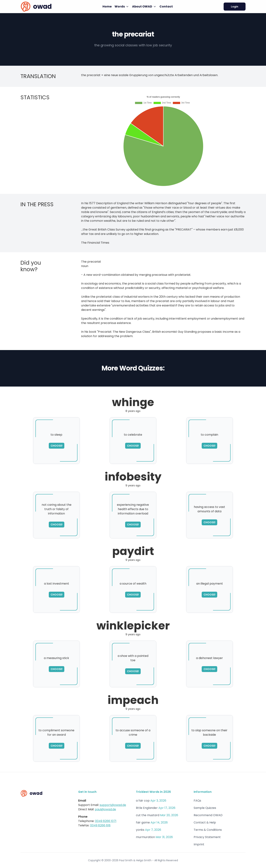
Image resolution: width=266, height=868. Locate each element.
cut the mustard (148, 815)
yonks (140, 830)
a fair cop (143, 801)
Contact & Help (205, 822)
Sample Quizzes (205, 808)
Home (107, 6)
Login (235, 7)
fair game (143, 822)
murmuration (145, 837)
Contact (166, 6)
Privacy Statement (207, 837)
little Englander (147, 808)
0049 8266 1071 (106, 821)
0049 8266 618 (100, 825)
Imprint (199, 844)
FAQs (197, 801)
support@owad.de (113, 805)
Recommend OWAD (208, 815)
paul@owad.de (105, 809)
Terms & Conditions (208, 830)
